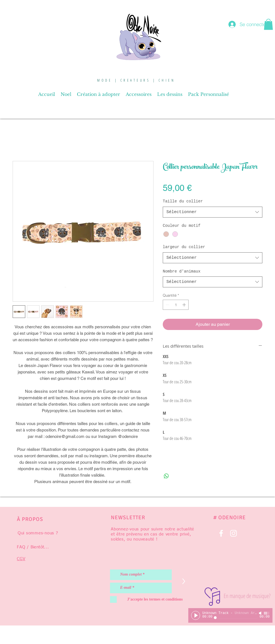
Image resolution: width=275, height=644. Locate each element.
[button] (268, 24)
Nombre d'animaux (182, 271)
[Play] (196, 615)
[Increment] (185, 305)
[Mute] (261, 613)
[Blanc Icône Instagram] (233, 533)
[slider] (267, 613)
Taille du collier (183, 201)
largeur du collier (184, 247)
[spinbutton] (176, 305)
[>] (184, 581)
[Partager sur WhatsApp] (166, 476)
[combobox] (213, 212)
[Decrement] (167, 305)
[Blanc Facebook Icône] (221, 533)
